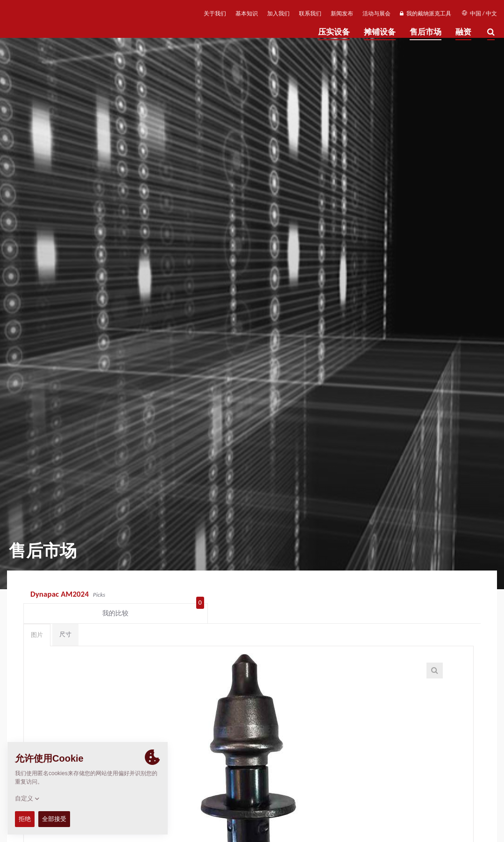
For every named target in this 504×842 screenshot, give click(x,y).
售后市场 (426, 32)
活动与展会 (376, 14)
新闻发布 (342, 14)
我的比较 (444, 595)
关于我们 (215, 14)
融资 (463, 32)
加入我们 (278, 14)
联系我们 (310, 14)
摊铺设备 (380, 32)
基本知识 (247, 14)
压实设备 (334, 32)
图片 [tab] (37, 618)
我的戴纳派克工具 (425, 14)
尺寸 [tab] (65, 618)
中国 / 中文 (479, 14)
